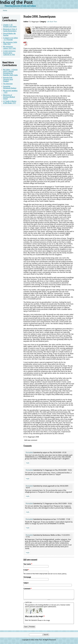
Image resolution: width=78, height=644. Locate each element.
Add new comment (31, 440)
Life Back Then (52, 22)
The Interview (8, 84)
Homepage (27, 577)
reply (28, 463)
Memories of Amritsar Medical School (9, 97)
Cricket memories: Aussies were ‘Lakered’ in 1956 (9, 53)
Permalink (29, 453)
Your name (28, 564)
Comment (27, 589)
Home (5, 11)
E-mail (26, 570)
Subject (26, 583)
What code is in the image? (35, 617)
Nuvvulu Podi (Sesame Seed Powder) (8, 79)
